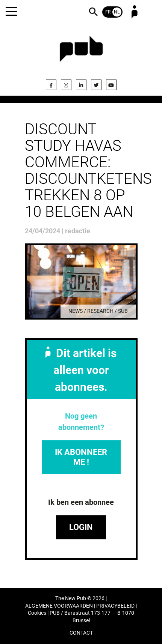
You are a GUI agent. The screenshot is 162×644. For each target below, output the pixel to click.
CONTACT (81, 633)
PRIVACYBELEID (115, 606)
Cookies (37, 613)
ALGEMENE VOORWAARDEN (59, 606)
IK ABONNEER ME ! (81, 457)
